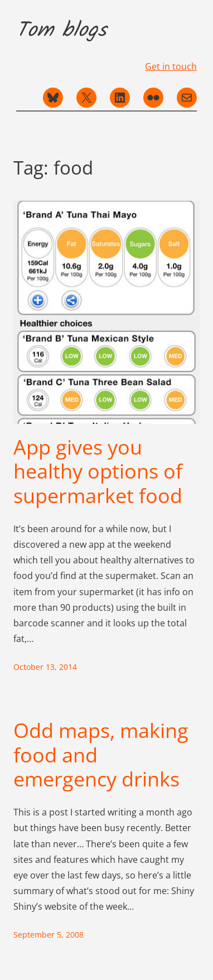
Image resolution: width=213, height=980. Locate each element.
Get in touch (171, 66)
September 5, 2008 (49, 935)
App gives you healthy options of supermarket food (98, 471)
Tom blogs (61, 31)
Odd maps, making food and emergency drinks (101, 755)
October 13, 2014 (45, 667)
